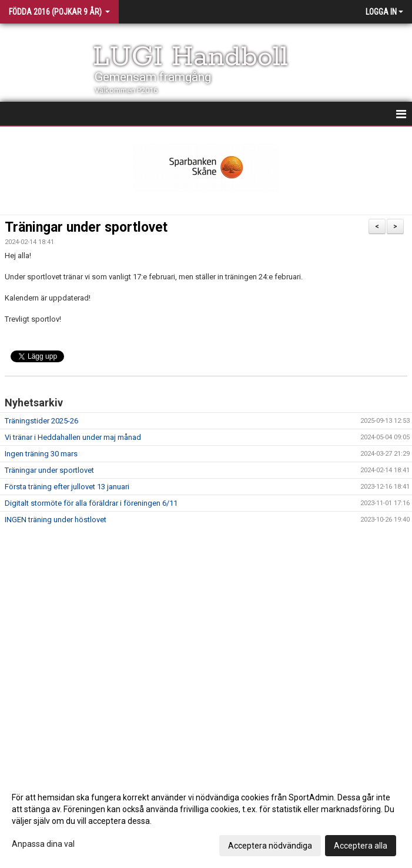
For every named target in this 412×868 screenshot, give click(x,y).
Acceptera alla (361, 846)
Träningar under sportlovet (86, 227)
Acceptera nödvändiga (270, 846)
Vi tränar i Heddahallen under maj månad (73, 437)
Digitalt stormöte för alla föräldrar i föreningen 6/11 (91, 503)
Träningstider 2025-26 (41, 421)
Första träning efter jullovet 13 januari (67, 487)
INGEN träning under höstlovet (56, 520)
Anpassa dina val (43, 844)
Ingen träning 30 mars (41, 454)
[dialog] (206, 821)
